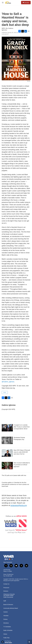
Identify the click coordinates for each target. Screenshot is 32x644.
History (5, 634)
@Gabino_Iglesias (8, 382)
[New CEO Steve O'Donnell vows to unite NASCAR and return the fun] (7, 453)
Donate (27, 3)
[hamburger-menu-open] (3, 3)
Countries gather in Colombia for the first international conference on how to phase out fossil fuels (15, 484)
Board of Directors (8, 605)
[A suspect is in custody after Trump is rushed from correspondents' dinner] (7, 428)
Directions (6, 623)
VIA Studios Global (8, 596)
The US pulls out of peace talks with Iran (14, 475)
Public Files (6, 638)
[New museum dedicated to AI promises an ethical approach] (7, 466)
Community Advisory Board (11, 608)
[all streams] (30, 642)
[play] (3, 642)
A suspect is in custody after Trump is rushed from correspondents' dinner (22, 427)
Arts (5, 392)
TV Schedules (7, 627)
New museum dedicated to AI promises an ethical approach (22, 465)
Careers (6, 612)
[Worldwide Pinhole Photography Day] (7, 440)
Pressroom (6, 588)
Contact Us (6, 584)
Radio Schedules (8, 630)
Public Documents (8, 597)
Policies (5, 619)
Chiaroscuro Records (9, 594)
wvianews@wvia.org (19, 505)
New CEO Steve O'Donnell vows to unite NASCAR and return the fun (22, 452)
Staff (5, 601)
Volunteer (6, 616)
